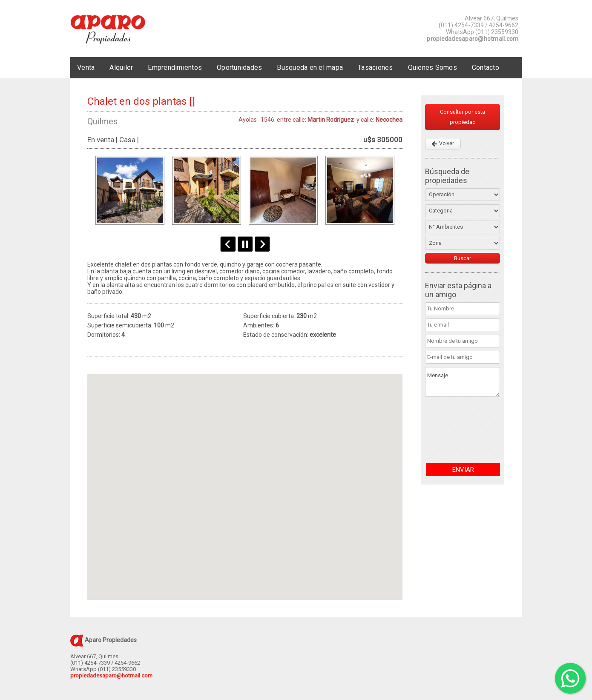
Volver (447, 143)
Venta (86, 67)
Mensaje (463, 382)
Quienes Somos (433, 67)
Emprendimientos (175, 67)
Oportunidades (239, 67)
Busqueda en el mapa (310, 67)
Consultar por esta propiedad (463, 117)
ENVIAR (463, 470)
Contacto (486, 67)
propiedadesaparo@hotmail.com (473, 39)
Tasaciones (375, 67)
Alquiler (121, 67)
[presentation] (460, 430)
